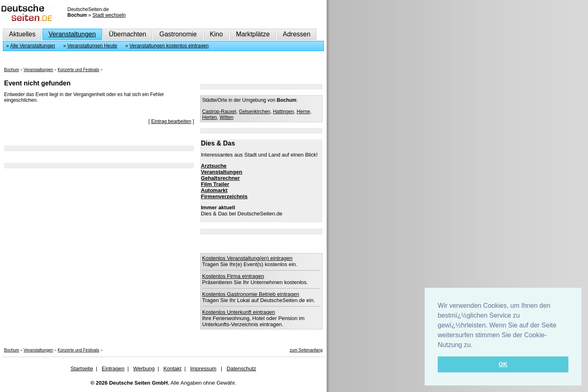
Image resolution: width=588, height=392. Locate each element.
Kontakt (172, 368)
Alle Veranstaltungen (33, 46)
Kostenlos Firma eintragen (233, 276)
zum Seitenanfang (306, 350)
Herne (303, 112)
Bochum (12, 70)
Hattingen (283, 112)
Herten (209, 117)
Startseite (82, 368)
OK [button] (503, 364)
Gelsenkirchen (255, 112)
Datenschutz (241, 368)
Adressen (297, 34)
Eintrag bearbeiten (171, 121)
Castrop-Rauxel (219, 112)
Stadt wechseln (109, 15)
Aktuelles (22, 34)
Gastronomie (178, 34)
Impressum (203, 368)
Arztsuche (214, 166)
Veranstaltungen (72, 34)
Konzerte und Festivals (78, 70)
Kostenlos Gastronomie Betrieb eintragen (251, 294)
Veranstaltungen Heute (92, 46)
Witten (227, 117)
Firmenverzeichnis (224, 196)
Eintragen (113, 368)
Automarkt (214, 190)
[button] (476, 345)
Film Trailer (215, 184)
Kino (216, 34)
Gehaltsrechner (220, 178)
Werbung (144, 368)
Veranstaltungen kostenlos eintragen (169, 46)
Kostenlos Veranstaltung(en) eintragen (247, 258)
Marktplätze (253, 34)
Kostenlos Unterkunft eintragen (239, 312)
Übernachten (128, 34)
